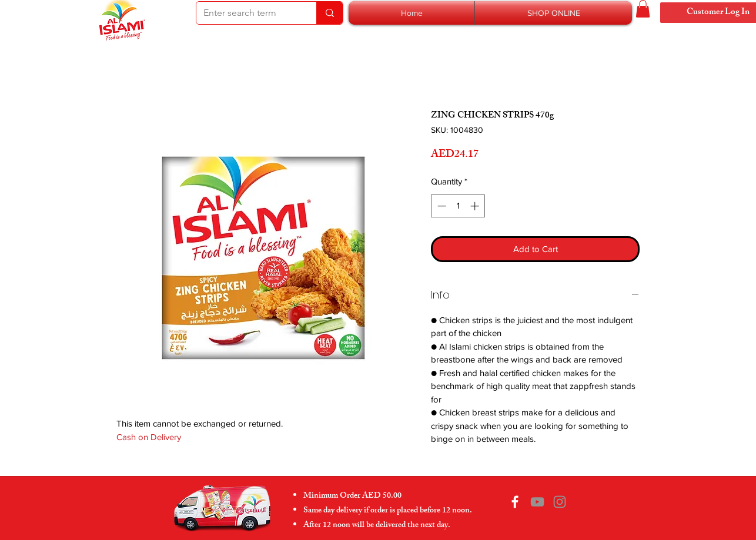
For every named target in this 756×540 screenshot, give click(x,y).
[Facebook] (515, 502)
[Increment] (476, 206)
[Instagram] (560, 502)
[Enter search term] (247, 13)
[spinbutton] (458, 206)
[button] (553, 13)
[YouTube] (537, 502)
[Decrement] (441, 206)
